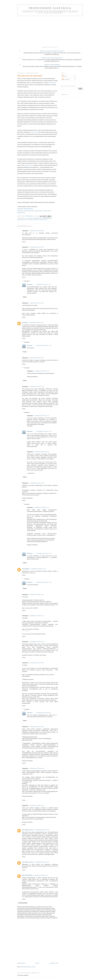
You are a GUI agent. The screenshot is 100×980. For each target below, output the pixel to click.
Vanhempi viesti (54, 963)
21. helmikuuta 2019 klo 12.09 (36, 483)
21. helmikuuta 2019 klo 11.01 (36, 386)
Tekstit (65, 76)
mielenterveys (47, 218)
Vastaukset (27, 281)
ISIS (26, 218)
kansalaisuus (37, 218)
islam (30, 218)
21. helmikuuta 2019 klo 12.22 (41, 507)
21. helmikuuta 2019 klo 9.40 (36, 358)
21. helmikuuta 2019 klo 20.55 (36, 805)
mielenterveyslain (29, 165)
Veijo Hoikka (26, 569)
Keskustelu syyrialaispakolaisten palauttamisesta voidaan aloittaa (34, 211)
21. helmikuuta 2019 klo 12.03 (41, 371)
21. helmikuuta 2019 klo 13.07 (36, 594)
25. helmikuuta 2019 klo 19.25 (41, 452)
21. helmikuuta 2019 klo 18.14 (36, 642)
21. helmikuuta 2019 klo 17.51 (43, 284)
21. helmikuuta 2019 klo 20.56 (42, 830)
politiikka (30, 220)
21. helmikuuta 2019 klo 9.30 (36, 322)
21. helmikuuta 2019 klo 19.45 (36, 727)
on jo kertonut (34, 132)
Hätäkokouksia (21, 213)
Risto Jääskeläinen (27, 875)
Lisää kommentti (23, 903)
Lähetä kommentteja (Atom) (28, 967)
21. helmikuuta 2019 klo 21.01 (42, 862)
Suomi (36, 220)
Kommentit (66, 79)
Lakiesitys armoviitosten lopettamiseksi (52, 58)
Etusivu (37, 963)
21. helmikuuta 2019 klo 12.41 (41, 416)
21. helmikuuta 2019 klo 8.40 (36, 247)
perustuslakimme (52, 83)
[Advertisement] (50, 31)
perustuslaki (22, 220)
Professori (30, 284)
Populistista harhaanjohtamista (25, 209)
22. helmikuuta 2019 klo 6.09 (43, 713)
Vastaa (24, 242)
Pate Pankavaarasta (28, 830)
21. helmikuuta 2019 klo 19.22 (36, 663)
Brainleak (25, 322)
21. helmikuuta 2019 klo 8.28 (36, 231)
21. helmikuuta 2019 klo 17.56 (43, 553)
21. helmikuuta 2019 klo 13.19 (36, 616)
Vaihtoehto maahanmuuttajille (52, 65)
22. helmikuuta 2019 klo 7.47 (41, 875)
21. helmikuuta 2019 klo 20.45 (36, 768)
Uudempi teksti (21, 963)
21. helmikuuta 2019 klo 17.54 (43, 431)
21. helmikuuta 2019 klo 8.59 (36, 303)
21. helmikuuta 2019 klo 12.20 (38, 569)
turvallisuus (43, 220)
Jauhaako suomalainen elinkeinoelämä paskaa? (52, 51)
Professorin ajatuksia (50, 8)
